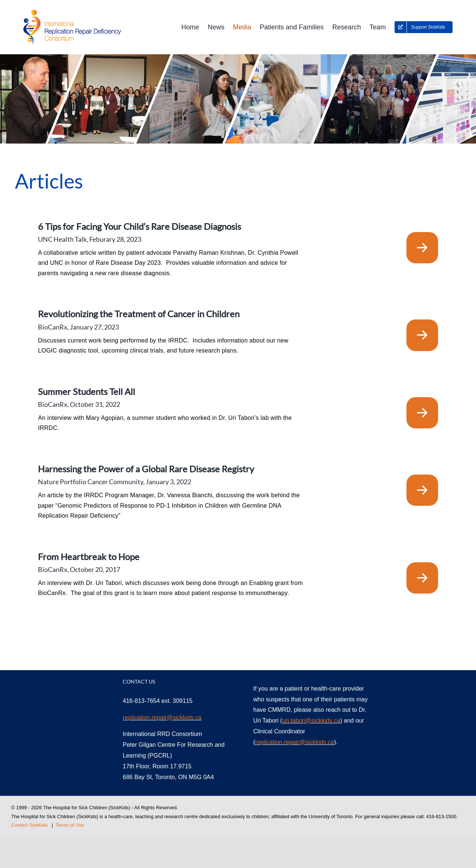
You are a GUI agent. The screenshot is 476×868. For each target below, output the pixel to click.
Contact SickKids (29, 825)
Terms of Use (70, 825)
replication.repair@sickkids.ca (162, 718)
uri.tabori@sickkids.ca (311, 721)
